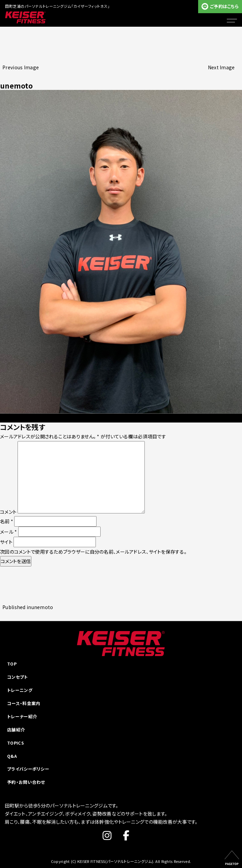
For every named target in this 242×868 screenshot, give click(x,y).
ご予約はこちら (224, 6)
